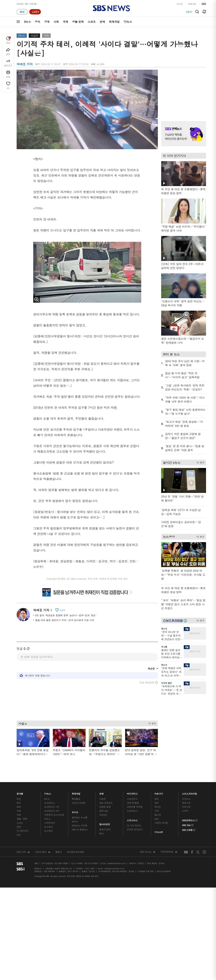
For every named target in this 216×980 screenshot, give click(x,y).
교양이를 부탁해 (135, 806)
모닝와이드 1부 (52, 806)
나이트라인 (50, 822)
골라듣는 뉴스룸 (80, 817)
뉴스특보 (48, 830)
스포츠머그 (132, 798)
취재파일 (114, 22)
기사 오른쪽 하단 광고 (183, 730)
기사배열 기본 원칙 (145, 871)
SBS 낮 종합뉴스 (80, 829)
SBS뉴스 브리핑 (80, 825)
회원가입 (192, 4)
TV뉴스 (128, 22)
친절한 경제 (105, 806)
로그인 (180, 4)
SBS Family (148, 851)
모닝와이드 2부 (52, 810)
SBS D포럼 (189, 829)
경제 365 (104, 810)
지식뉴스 (186, 798)
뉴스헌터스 (50, 802)
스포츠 (92, 22)
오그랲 (164, 647)
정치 (38, 22)
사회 (56, 22)
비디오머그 (132, 792)
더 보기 (151, 722)
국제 (65, 22)
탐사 (102, 833)
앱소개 (158, 814)
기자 (157, 810)
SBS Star (188, 824)
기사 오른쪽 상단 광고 (183, 91)
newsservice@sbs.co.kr (114, 868)
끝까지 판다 (105, 829)
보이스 (75, 821)
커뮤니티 (186, 806)
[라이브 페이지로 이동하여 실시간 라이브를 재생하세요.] (35, 12)
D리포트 (103, 814)
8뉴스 (27, 22)
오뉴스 (47, 818)
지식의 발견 (166, 683)
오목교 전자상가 (135, 829)
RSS (156, 818)
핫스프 (164, 629)
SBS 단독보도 (106, 802)
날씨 (157, 798)
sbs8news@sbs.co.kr (117, 863)
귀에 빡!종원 (133, 802)
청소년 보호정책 (164, 871)
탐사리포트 (105, 823)
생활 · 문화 (22, 818)
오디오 (75, 811)
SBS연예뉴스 (190, 819)
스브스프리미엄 (189, 792)
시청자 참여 (43, 852)
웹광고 (59, 851)
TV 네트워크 (23, 830)
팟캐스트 (186, 802)
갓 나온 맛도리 (134, 825)
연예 (102, 22)
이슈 (19, 834)
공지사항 (159, 832)
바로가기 (159, 792)
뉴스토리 (48, 826)
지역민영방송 (169, 851)
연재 (102, 792)
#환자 (189, 12)
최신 (19, 798)
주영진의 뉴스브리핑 (54, 814)
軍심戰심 (76, 798)
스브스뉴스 (132, 819)
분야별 (20, 792)
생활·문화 (78, 22)
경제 (47, 22)
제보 (157, 802)
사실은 (34, 36)
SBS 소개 (23, 852)
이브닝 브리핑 (79, 802)
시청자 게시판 (161, 822)
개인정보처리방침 (75, 851)
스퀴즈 (185, 810)
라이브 (158, 806)
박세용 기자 (43, 610)
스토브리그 (132, 810)
